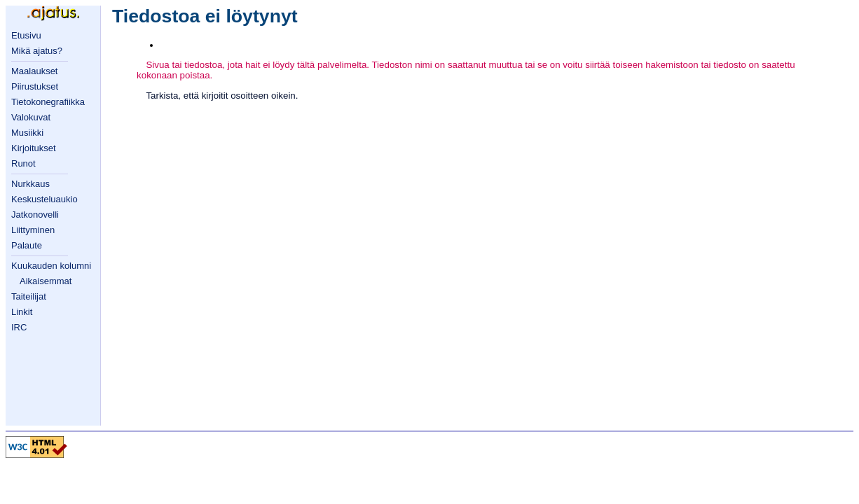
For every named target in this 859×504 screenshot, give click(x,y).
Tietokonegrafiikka (48, 102)
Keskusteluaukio (44, 199)
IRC (19, 327)
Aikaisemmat (46, 281)
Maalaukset (34, 71)
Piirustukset (35, 86)
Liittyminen (33, 230)
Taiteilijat (29, 296)
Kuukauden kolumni (51, 266)
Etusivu (26, 35)
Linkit (22, 312)
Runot (23, 163)
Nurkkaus (30, 184)
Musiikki (27, 133)
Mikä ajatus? (37, 51)
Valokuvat (31, 117)
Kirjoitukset (34, 148)
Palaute (27, 245)
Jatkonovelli (35, 215)
